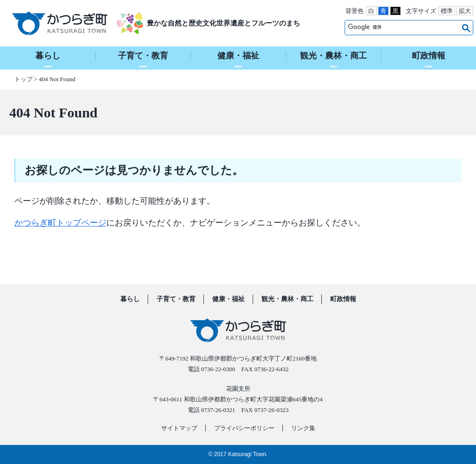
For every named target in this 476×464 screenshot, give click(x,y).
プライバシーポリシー (244, 428)
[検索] (402, 27)
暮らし (130, 299)
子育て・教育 (176, 299)
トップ (23, 79)
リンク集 (303, 428)
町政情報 (343, 299)
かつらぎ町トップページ (60, 223)
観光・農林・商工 (287, 299)
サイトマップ (179, 428)
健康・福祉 (228, 299)
